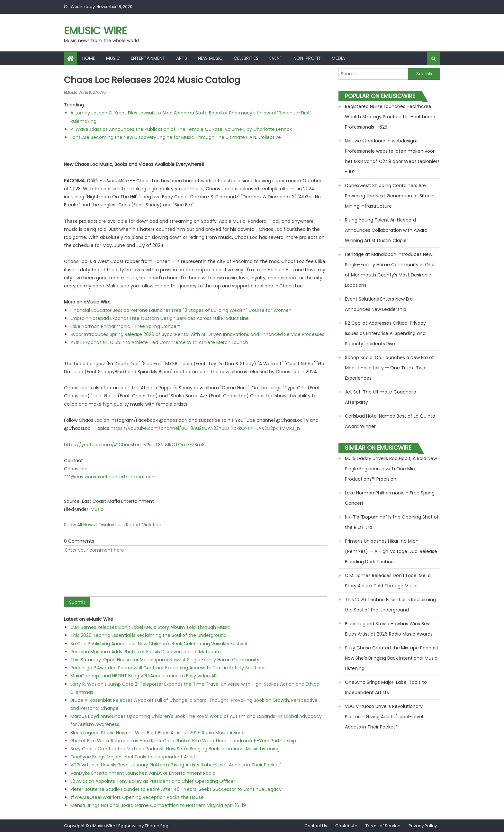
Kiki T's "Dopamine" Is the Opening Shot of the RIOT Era (392, 522)
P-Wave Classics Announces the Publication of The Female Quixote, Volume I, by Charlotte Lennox (181, 129)
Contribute (346, 825)
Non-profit (307, 58)
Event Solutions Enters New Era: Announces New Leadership (379, 304)
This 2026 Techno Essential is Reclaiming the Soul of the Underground (148, 635)
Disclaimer (110, 525)
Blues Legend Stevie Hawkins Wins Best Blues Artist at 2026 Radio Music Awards (158, 732)
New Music (210, 58)
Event (276, 58)
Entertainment (148, 58)
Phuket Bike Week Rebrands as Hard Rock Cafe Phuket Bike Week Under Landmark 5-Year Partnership (183, 741)
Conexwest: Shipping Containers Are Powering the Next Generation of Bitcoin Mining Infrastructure (390, 196)
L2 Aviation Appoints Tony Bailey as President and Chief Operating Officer (153, 781)
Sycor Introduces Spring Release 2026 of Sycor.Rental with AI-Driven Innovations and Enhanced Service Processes (197, 334)
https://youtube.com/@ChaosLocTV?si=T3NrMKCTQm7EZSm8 (134, 444)
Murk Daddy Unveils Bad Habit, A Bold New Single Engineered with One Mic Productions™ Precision (391, 469)
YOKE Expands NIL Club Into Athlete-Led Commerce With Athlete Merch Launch (159, 342)
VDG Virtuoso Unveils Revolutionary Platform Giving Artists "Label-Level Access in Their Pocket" (176, 765)
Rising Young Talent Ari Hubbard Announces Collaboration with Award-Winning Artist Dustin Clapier (387, 230)
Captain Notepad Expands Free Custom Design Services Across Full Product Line (160, 318)
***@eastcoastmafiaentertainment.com (110, 477)
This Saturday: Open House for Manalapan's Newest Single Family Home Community (165, 660)
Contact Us (316, 825)
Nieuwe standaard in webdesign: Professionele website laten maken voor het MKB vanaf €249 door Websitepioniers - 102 (392, 156)
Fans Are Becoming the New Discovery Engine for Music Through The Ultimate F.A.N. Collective (176, 137)
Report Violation (144, 525)
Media (338, 58)
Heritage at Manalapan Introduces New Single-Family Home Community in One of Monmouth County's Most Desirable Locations (390, 270)
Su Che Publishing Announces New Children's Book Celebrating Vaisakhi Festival (159, 643)
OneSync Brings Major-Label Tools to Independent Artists (134, 757)
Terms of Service (383, 825)
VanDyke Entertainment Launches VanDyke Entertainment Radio (143, 773)
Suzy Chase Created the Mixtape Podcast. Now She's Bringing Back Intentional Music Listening (175, 749)
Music (113, 58)
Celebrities (246, 58)
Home (89, 58)
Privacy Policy (423, 825)
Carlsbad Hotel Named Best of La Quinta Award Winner (390, 421)
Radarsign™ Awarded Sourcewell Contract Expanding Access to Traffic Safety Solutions (168, 668)
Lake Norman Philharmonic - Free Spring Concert (125, 326)
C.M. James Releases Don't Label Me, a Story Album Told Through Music (150, 627)
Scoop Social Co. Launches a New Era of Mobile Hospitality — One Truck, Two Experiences (389, 368)
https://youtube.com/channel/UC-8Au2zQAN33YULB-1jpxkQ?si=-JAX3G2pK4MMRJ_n (205, 428)
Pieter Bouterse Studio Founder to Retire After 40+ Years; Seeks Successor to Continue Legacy (176, 789)
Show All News (79, 525)
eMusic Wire (95, 31)
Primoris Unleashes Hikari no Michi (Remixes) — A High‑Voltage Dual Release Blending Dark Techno (391, 551)
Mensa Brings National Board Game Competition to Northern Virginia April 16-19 (158, 805)
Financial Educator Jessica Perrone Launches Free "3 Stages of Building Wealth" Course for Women (181, 310)
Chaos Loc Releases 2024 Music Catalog (154, 80)
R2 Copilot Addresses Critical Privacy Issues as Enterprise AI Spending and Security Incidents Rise (385, 333)
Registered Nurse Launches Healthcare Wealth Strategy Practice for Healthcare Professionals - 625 (390, 117)
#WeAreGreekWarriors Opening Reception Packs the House (137, 797)
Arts (182, 58)
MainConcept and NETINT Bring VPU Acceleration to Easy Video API (144, 676)
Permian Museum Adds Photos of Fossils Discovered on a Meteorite (146, 651)
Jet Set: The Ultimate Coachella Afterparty (381, 397)
